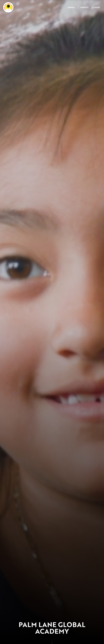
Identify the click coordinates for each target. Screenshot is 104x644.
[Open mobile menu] (96, 7)
